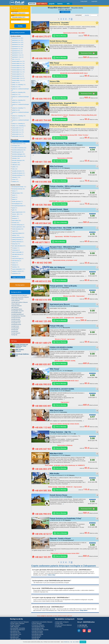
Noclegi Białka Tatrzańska (17, 311)
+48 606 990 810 (42, 58)
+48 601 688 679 (42, 343)
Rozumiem (83, 642)
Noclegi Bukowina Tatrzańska (18, 316)
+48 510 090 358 (42, 182)
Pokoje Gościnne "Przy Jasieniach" (63, 143)
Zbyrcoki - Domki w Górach (60, 538)
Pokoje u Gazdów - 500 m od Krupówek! (65, 186)
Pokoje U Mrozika (57, 326)
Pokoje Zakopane (16, 304)
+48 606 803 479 (42, 469)
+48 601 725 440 (42, 162)
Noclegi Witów (15, 331)
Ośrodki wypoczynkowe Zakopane (20, 302)
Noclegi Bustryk (15, 631)
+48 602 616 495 (42, 300)
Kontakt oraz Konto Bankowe (64, 625)
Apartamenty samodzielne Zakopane (20, 297)
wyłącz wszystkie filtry (18, 277)
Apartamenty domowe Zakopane (19, 295)
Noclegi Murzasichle (16, 324)
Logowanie (59, 627)
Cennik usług (59, 623)
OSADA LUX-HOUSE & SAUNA (61, 347)
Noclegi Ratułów (15, 328)
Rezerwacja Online (88, 53)
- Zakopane (22, 346)
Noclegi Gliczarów (16, 319)
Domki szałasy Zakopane (17, 299)
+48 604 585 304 (42, 491)
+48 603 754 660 (42, 120)
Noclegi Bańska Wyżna (17, 309)
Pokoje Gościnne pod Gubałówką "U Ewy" (66, 518)
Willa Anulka (54, 474)
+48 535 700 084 (42, 205)
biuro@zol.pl (85, 627)
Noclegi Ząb (14, 335)
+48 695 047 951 (42, 449)
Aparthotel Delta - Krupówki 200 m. (63, 103)
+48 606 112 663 (42, 428)
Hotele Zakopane (15, 301)
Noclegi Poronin (15, 326)
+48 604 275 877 (42, 37)
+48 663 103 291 (42, 557)
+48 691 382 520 (42, 139)
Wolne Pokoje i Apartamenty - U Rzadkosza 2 (67, 125)
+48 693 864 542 (42, 223)
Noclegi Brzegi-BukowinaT (18, 314)
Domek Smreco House (58, 41)
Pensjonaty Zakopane (16, 306)
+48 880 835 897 (42, 364)
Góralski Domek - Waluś (59, 209)
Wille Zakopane (15, 307)
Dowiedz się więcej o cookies (71, 642)
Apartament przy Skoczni (60, 304)
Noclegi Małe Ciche (16, 323)
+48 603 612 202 (42, 281)
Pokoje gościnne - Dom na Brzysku (63, 286)
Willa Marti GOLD (56, 454)
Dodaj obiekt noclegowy (62, 622)
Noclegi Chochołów (16, 318)
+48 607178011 (41, 242)
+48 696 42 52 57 (42, 534)
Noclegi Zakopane (16, 333)
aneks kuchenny (65, 12)
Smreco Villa (55, 81)
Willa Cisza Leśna (56, 410)
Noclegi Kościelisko (16, 321)
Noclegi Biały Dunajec (16, 313)
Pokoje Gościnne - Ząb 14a (60, 432)
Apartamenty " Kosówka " (60, 23)
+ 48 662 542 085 (42, 263)
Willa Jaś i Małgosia (57, 267)
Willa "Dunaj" (55, 63)
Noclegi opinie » (20, 285)
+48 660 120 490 (42, 321)
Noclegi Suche (15, 330)
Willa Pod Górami (56, 166)
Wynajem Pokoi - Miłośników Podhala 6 (65, 247)
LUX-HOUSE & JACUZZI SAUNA (62, 389)
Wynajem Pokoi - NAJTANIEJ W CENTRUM (66, 228)
